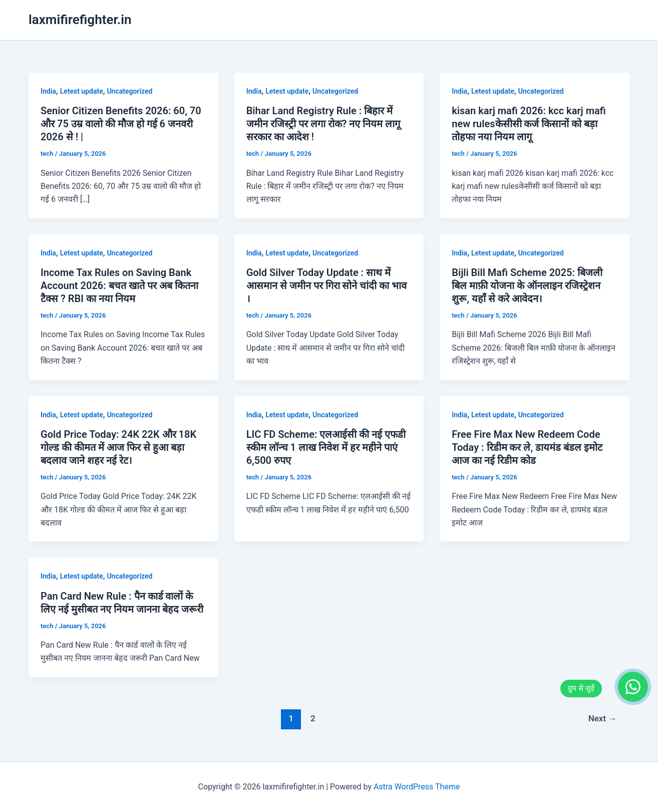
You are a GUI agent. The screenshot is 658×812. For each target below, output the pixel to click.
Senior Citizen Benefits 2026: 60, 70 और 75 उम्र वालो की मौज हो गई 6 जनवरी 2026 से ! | (121, 124)
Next (603, 718)
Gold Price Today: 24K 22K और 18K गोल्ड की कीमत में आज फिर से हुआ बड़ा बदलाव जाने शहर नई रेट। (118, 447)
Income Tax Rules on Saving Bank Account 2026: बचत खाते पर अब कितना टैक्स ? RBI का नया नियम (119, 286)
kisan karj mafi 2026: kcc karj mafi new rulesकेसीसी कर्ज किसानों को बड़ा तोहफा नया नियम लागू (529, 124)
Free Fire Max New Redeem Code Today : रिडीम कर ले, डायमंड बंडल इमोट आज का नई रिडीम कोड (527, 447)
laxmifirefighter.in (80, 20)
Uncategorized (129, 91)
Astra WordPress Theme (417, 787)
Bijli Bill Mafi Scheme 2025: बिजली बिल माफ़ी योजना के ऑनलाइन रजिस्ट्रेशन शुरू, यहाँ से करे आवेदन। (527, 286)
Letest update (82, 91)
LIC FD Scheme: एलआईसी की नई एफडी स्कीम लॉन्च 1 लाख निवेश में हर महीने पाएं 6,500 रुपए (326, 447)
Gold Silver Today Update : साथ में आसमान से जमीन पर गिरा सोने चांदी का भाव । (327, 286)
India (48, 91)
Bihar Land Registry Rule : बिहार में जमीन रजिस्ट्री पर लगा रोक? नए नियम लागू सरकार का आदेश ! (323, 124)
